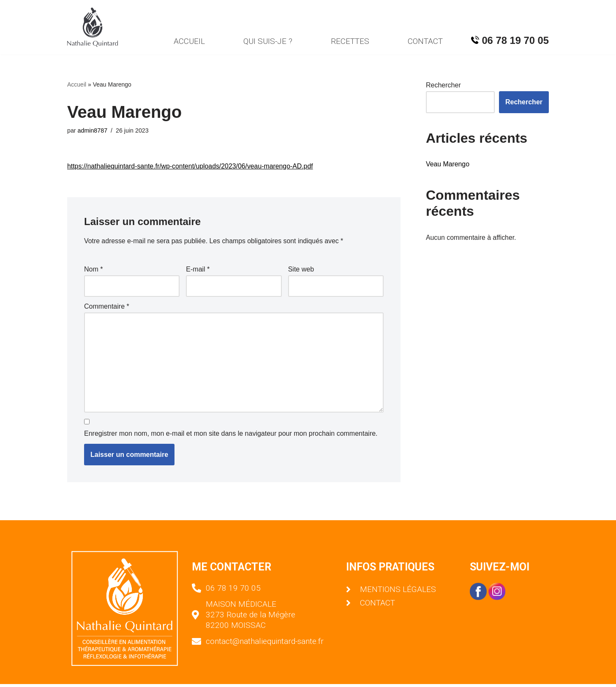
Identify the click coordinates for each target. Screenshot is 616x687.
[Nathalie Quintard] (93, 27)
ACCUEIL (188, 41)
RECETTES (350, 41)
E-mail (198, 270)
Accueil (77, 84)
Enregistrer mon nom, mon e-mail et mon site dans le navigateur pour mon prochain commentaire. (231, 437)
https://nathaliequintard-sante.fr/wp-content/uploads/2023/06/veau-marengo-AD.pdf (191, 167)
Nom (93, 270)
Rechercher (443, 86)
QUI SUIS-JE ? (267, 41)
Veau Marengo (448, 164)
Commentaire (107, 308)
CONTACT (425, 41)
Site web (301, 270)
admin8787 (93, 130)
